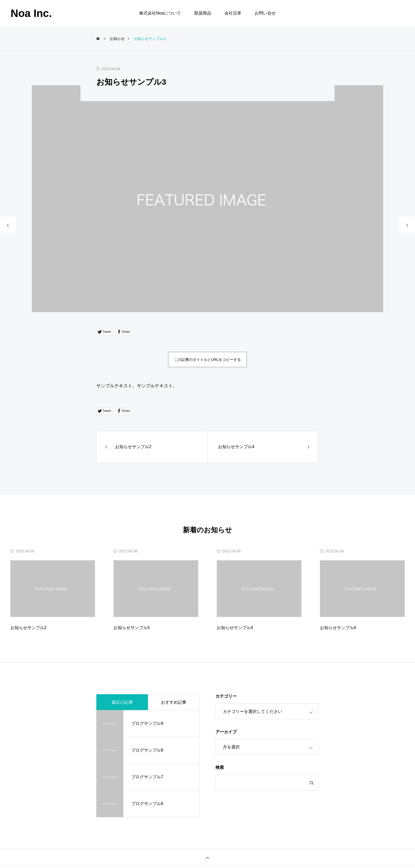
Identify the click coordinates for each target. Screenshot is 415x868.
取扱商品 (203, 13)
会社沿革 (233, 13)
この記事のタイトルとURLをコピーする (207, 360)
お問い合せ (265, 13)
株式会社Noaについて (160, 13)
